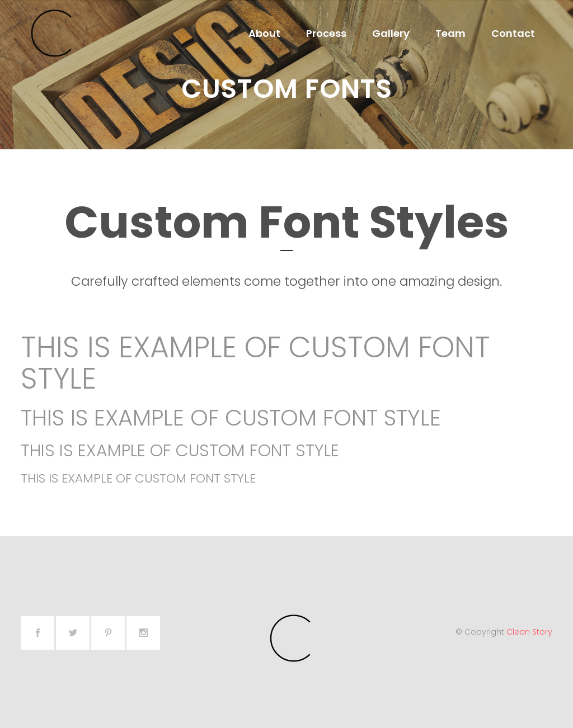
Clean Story (529, 632)
